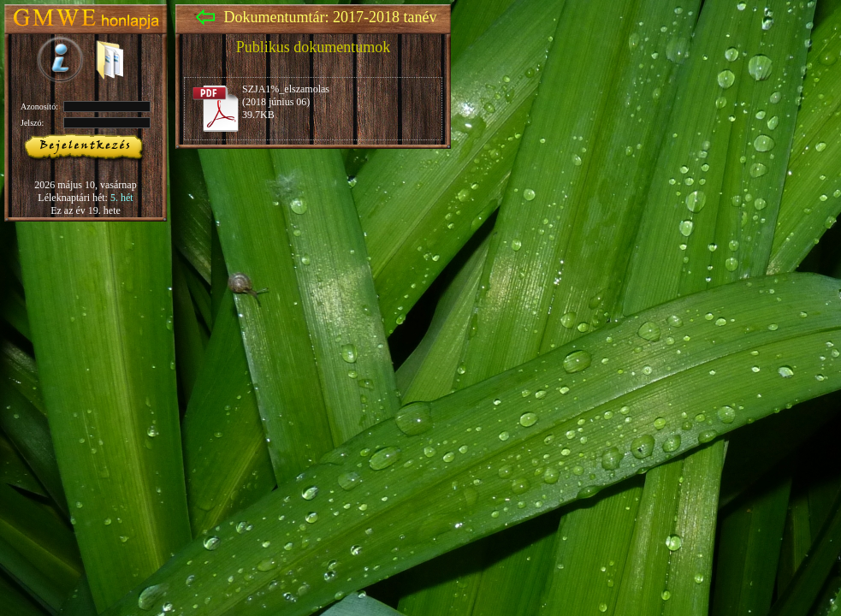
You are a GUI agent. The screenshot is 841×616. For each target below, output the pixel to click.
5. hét (122, 198)
